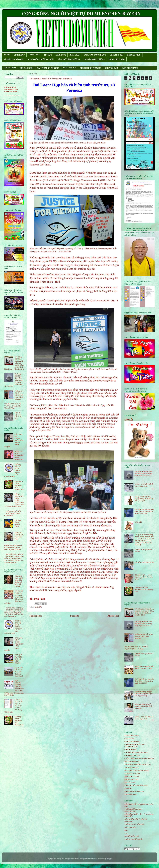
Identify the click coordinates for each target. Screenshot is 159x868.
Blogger (109, 859)
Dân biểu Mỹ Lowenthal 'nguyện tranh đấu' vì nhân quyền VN (144, 577)
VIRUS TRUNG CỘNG (133, 791)
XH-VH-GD (129, 794)
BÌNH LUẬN (75, 55)
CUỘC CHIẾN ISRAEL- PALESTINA (138, 758)
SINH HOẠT (19, 55)
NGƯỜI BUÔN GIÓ (132, 836)
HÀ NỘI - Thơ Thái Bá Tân (144, 562)
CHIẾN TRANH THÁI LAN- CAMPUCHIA (135, 745)
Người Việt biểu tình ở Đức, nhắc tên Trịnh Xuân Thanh (19, 672)
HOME (7, 55)
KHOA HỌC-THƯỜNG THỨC (41, 59)
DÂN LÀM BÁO (130, 827)
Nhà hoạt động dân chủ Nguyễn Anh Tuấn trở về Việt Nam (144, 706)
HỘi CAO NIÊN (130, 762)
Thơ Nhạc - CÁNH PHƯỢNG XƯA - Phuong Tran (19, 485)
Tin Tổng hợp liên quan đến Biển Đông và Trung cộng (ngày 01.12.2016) (144, 511)
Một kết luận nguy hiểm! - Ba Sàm (18, 416)
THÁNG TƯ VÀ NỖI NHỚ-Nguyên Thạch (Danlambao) (13, 513)
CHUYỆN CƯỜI (116, 55)
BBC (126, 830)
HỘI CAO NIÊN (134, 55)
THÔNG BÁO (10, 68)
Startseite (75, 616)
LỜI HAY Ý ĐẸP (130, 768)
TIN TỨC (48, 55)
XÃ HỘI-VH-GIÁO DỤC (14, 59)
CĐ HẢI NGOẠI (130, 741)
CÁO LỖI (129, 420)
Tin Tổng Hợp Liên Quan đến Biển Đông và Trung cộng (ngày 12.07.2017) (143, 473)
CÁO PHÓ (128, 738)
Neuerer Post (36, 616)
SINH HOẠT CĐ (130, 776)
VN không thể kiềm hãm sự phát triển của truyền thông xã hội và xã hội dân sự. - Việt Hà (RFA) (144, 612)
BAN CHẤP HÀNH (117, 59)
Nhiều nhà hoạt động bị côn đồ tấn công (19, 536)
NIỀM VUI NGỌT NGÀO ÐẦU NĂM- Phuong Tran (19, 455)
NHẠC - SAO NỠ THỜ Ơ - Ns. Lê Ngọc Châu (144, 485)
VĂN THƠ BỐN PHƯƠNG (69, 59)
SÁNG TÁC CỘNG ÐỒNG (95, 55)
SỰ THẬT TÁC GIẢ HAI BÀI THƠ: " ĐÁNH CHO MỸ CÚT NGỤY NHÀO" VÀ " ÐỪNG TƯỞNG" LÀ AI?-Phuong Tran (14, 558)
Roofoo (95, 859)
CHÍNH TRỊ (61, 55)
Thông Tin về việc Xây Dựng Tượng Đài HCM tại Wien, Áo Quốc (144, 499)
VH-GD (127, 788)
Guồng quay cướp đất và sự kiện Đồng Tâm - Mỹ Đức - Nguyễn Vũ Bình (13, 547)
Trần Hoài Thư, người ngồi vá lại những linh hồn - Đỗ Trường (19, 581)
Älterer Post (113, 616)
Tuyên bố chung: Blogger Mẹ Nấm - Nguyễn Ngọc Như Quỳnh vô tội (144, 694)
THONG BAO (34, 55)
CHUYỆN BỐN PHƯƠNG (94, 59)
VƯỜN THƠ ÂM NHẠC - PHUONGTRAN (134, 810)
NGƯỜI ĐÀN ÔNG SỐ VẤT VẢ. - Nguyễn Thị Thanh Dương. (13, 406)
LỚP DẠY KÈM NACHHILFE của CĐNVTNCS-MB (11, 89)
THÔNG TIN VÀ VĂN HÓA (135, 824)
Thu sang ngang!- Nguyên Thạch (18, 523)
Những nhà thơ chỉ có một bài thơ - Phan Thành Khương (19, 395)
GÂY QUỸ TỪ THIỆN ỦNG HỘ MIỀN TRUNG (19, 659)
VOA (126, 833)
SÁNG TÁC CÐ (69, 68)
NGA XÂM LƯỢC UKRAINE (135, 771)
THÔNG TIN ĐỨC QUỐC (134, 839)
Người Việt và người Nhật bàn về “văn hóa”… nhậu (144, 667)
